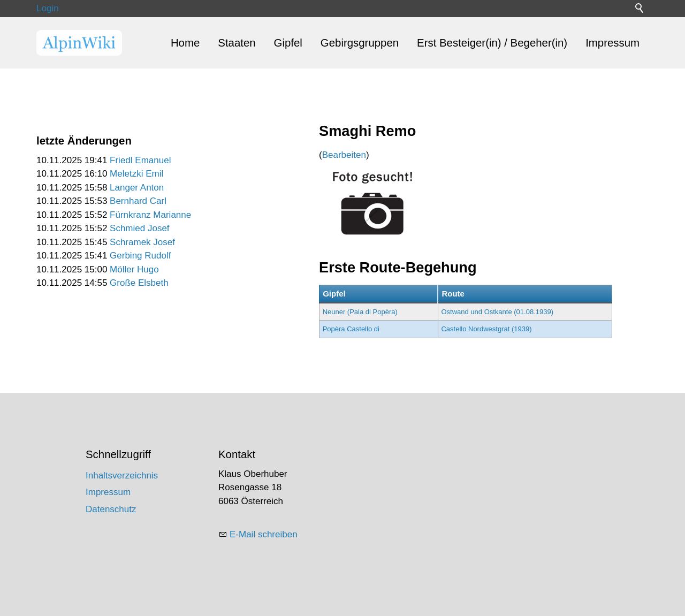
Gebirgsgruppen (360, 43)
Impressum (612, 43)
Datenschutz (111, 509)
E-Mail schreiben (264, 534)
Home (185, 43)
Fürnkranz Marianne (150, 215)
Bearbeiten (344, 155)
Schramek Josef (142, 242)
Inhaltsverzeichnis (122, 476)
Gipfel (288, 43)
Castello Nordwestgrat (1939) (486, 329)
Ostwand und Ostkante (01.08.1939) (497, 312)
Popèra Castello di (351, 329)
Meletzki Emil (136, 174)
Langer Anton (137, 188)
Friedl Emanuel (140, 160)
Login (48, 8)
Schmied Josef (140, 228)
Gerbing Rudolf (140, 256)
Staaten (237, 43)
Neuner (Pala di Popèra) (360, 312)
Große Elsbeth (139, 283)
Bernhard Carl (138, 201)
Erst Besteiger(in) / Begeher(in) (492, 43)
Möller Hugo (134, 269)
